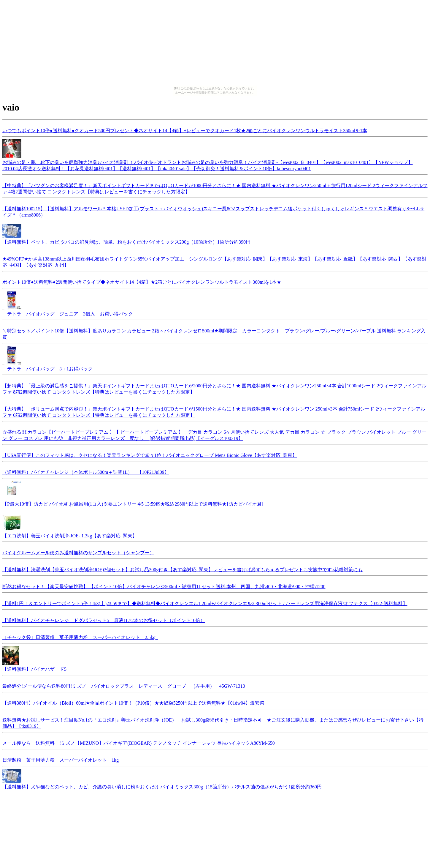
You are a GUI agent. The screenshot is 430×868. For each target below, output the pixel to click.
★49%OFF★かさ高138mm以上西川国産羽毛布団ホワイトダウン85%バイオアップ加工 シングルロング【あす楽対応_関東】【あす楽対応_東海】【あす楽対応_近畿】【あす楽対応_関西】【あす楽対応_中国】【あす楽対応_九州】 (214, 261)
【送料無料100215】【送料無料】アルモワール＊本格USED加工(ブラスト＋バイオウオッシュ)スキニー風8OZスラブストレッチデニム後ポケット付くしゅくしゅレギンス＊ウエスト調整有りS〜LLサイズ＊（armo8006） (213, 211)
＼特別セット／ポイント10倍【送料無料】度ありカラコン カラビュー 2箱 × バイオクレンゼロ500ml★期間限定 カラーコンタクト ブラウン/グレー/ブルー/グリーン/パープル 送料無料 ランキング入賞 (214, 333)
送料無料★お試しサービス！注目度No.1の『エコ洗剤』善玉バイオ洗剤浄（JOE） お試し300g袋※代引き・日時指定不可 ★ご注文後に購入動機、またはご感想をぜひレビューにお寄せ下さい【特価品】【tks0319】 (213, 722)
